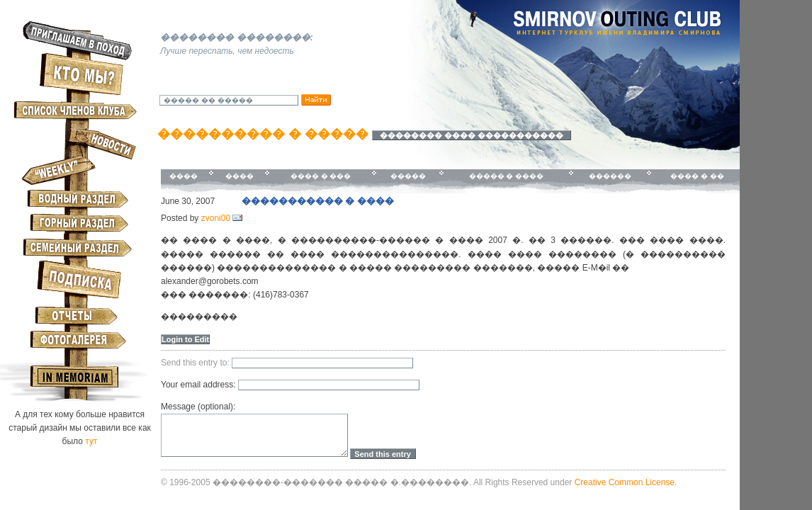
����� (408, 176)
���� (184, 176)
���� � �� (697, 176)
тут (91, 441)
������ (610, 176)
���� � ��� (321, 176)
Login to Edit (185, 339)
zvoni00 (216, 218)
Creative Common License (625, 482)
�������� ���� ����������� (472, 135)
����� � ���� (507, 176)
